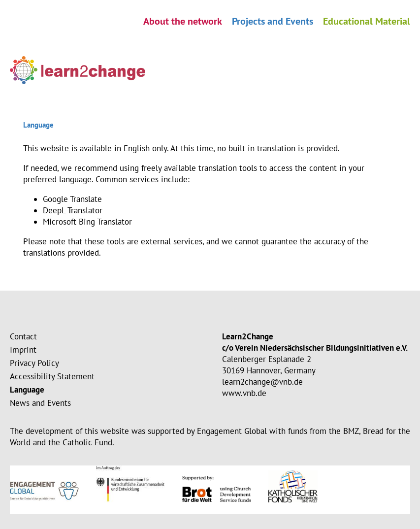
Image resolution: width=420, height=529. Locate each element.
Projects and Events (273, 21)
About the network (183, 21)
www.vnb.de (244, 393)
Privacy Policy (34, 363)
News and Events (40, 403)
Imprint (23, 350)
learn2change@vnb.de (262, 382)
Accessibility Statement (52, 376)
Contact (23, 336)
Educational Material (367, 21)
